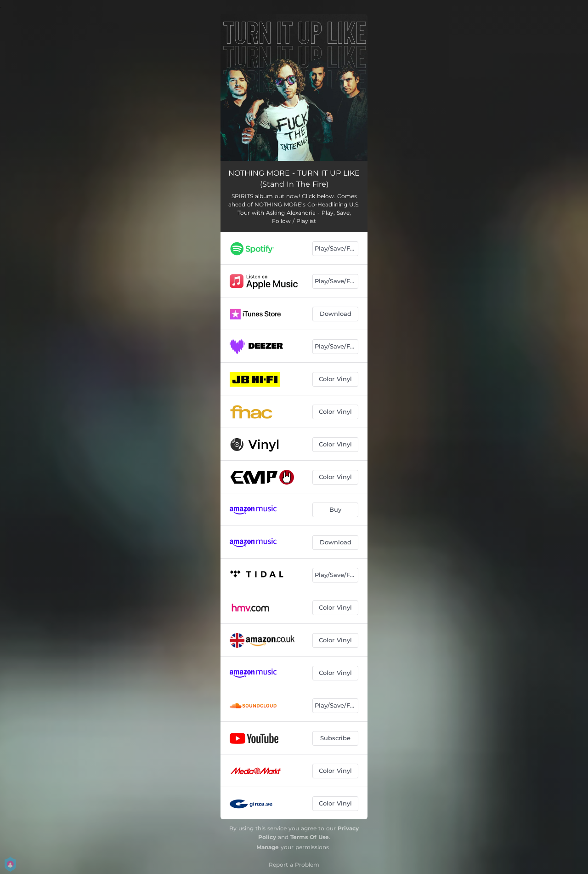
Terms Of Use (310, 837)
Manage (268, 847)
